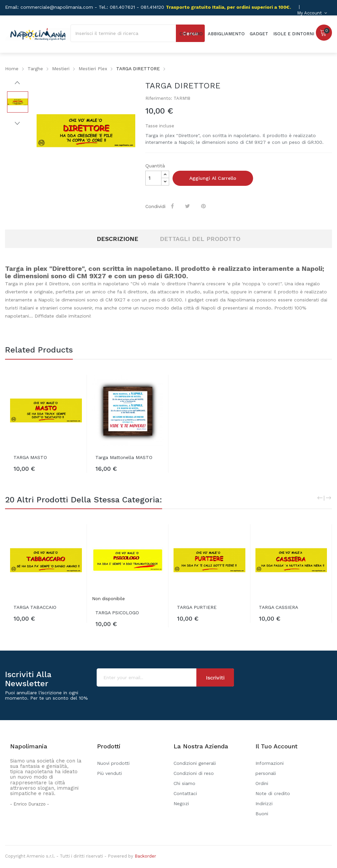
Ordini (262, 783)
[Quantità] (153, 178)
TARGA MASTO (30, 457)
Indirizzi (264, 803)
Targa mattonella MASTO (124, 457)
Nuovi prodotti (113, 763)
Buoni (262, 814)
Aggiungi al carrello (213, 178)
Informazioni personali (270, 768)
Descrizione (117, 239)
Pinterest (204, 206)
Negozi (181, 803)
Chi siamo (184, 783)
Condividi (173, 206)
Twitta (188, 206)
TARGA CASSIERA (278, 607)
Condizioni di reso (194, 773)
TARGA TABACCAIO (35, 607)
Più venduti (109, 773)
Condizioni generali (195, 763)
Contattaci (185, 793)
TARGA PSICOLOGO (117, 613)
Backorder (145, 856)
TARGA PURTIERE (197, 607)
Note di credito (273, 793)
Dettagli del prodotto (200, 239)
